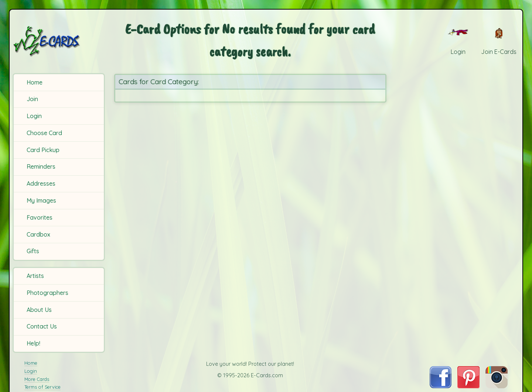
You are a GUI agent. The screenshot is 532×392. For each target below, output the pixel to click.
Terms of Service (42, 387)
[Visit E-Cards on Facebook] (441, 386)
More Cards (37, 379)
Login (34, 116)
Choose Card (44, 133)
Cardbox (38, 234)
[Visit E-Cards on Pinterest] (468, 386)
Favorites (40, 217)
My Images (41, 200)
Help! (33, 343)
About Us (39, 310)
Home (35, 82)
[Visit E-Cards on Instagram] (497, 386)
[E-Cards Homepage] (59, 41)
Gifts (33, 251)
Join (32, 99)
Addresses (41, 183)
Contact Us (42, 326)
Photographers (47, 293)
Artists (35, 276)
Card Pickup (43, 150)
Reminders (41, 166)
